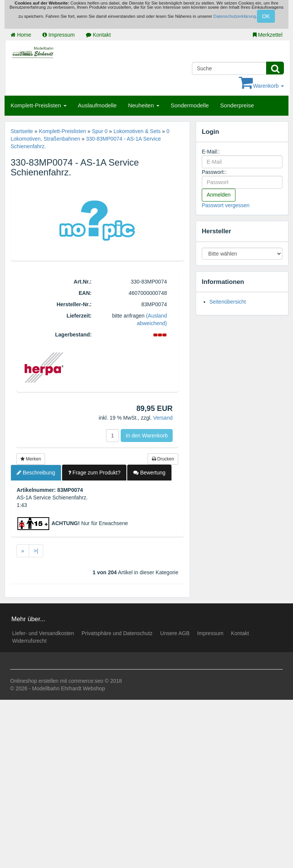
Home (21, 35)
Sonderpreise (237, 105)
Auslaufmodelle (97, 105)
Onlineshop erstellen (34, 681)
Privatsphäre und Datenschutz (117, 633)
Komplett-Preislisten (39, 105)
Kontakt (98, 35)
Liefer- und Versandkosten (43, 633)
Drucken (163, 459)
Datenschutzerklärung (235, 16)
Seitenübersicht (228, 302)
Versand (163, 418)
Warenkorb (261, 86)
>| (36, 551)
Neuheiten (144, 105)
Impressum (58, 35)
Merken (31, 459)
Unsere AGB (175, 633)
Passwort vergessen (226, 205)
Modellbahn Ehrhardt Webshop (69, 688)
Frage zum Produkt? (94, 473)
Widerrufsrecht (29, 641)
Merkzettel (268, 35)
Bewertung (149, 473)
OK (266, 16)
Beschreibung (36, 473)
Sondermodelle (190, 105)
